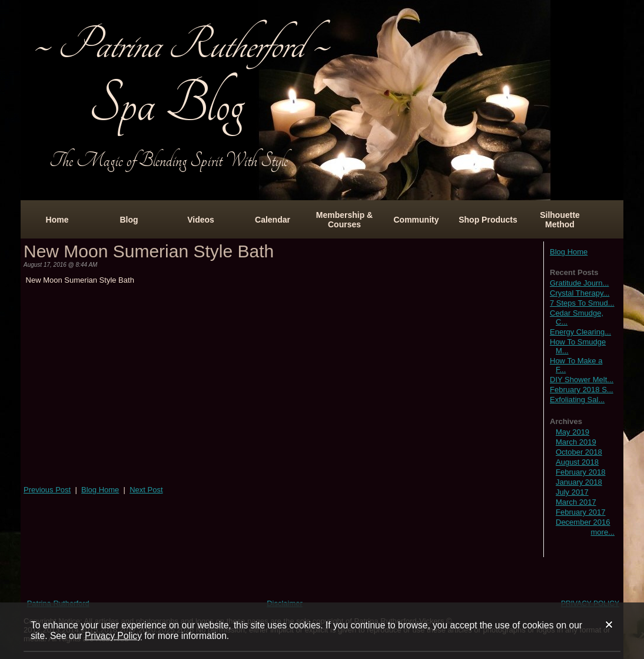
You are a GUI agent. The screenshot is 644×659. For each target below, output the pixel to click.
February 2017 (581, 512)
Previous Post (47, 490)
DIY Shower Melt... (582, 380)
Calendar (273, 220)
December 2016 (583, 522)
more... (603, 532)
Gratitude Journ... (579, 283)
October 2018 (579, 452)
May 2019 (572, 432)
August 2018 (577, 462)
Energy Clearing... (580, 332)
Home (57, 220)
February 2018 (581, 472)
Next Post (146, 490)
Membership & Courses (344, 220)
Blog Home (569, 252)
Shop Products (488, 220)
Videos (201, 220)
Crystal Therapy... (580, 293)
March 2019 (576, 442)
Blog (129, 220)
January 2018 (579, 482)
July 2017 (572, 492)
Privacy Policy (113, 636)
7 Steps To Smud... (582, 303)
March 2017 (576, 502)
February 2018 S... (582, 390)
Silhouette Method (560, 220)
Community (416, 220)
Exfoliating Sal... (577, 400)
